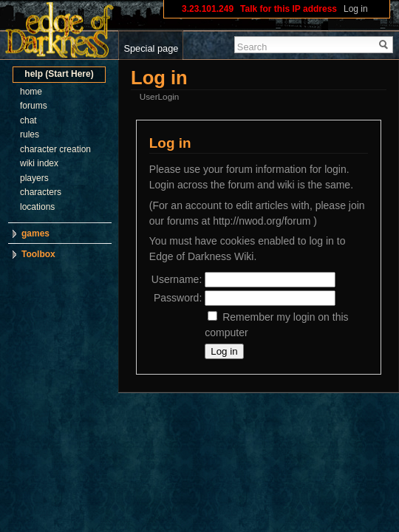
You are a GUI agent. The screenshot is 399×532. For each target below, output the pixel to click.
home (31, 92)
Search (252, 47)
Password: (178, 298)
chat (28, 120)
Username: (177, 279)
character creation (55, 149)
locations (37, 207)
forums (34, 106)
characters (41, 192)
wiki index (39, 163)
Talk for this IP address (289, 9)
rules (30, 134)
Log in (356, 9)
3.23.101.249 (208, 9)
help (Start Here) (59, 74)
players (34, 178)
